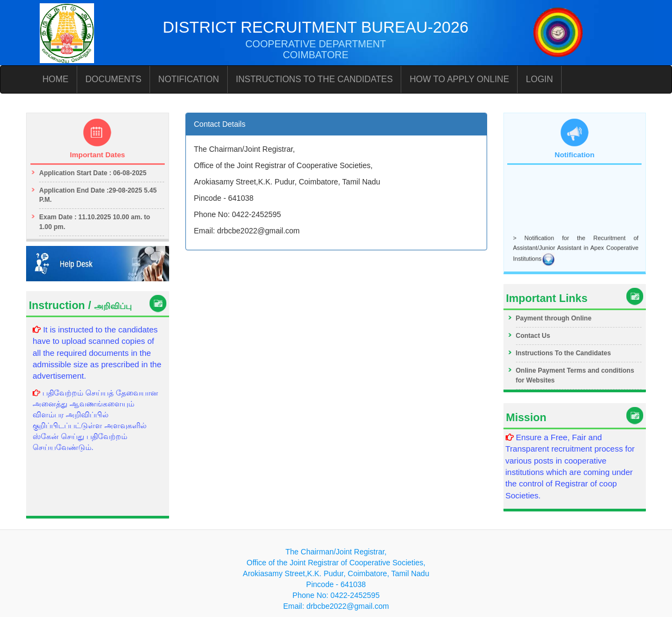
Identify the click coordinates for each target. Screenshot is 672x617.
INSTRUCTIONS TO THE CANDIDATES (315, 79)
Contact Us (533, 336)
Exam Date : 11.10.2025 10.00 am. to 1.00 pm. (95, 222)
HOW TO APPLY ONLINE (459, 79)
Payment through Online (554, 318)
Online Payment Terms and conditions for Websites (575, 375)
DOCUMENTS (113, 79)
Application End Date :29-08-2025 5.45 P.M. (98, 195)
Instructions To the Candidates (564, 353)
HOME (55, 79)
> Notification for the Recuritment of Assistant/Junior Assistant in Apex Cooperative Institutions (576, 249)
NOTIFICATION (189, 79)
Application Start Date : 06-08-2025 (93, 173)
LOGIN (539, 79)
